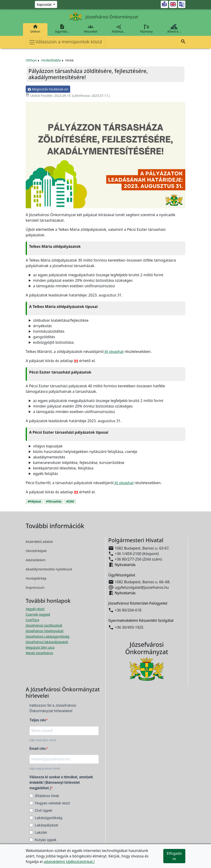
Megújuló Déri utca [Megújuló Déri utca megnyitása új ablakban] (40, 647)
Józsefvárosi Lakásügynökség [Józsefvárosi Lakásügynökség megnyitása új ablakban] (47, 636)
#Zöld (70, 501)
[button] (183, 42)
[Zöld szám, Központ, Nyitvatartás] (46, 4)
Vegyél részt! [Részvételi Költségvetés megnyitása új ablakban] (35, 609)
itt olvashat (114, 352)
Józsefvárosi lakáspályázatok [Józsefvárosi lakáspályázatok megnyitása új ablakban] (47, 642)
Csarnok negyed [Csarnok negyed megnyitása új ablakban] (38, 614)
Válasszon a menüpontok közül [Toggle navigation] (65, 42)
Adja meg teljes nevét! (43, 740)
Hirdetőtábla (51, 60)
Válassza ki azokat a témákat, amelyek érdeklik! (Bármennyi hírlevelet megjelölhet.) (61, 783)
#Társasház (54, 501)
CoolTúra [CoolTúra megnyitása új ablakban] (32, 620)
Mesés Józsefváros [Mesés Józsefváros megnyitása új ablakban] (39, 653)
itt (76, 492)
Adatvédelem (36, 560)
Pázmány (146, 29)
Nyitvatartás (125, 565)
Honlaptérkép (36, 578)
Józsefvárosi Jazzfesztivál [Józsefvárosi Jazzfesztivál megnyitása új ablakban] (44, 625)
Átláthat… (119, 29)
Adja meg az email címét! (45, 769)
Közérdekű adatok (39, 542)
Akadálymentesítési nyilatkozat (49, 569)
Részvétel (91, 29)
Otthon (35, 29)
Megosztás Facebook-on (48, 89)
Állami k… (174, 29)
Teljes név (38, 720)
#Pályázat (34, 501)
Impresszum (35, 588)
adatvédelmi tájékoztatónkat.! (69, 862)
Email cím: (38, 749)
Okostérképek (36, 551)
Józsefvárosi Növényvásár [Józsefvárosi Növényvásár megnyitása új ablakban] (45, 631)
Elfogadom (174, 856)
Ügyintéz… (62, 29)
